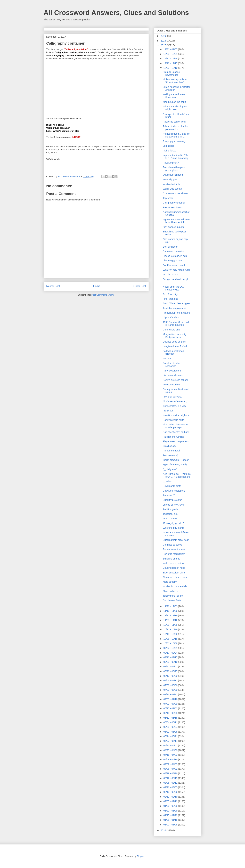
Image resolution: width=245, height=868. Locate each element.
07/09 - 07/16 (171, 699)
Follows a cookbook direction (173, 352)
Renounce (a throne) (174, 549)
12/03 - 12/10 (171, 68)
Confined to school (173, 545)
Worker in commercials (175, 586)
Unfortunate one (171, 330)
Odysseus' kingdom (173, 175)
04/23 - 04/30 (171, 750)
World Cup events (172, 189)
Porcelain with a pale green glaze (174, 169)
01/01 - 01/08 (171, 825)
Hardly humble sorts (173, 420)
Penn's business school (175, 380)
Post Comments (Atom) (103, 295)
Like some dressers (173, 375)
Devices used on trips (174, 342)
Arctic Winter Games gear (176, 303)
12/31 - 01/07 (171, 49)
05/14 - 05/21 (171, 736)
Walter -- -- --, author (174, 563)
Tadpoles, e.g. (170, 514)
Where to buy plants (173, 528)
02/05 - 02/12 (171, 801)
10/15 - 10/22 (171, 634)
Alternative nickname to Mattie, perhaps (175, 426)
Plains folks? (170, 151)
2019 (164, 36)
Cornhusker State (172, 600)
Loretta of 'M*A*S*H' (173, 505)
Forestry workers (172, 385)
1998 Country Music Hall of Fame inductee (176, 324)
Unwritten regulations (174, 491)
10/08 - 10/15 (171, 639)
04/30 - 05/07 (171, 745)
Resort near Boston (173, 207)
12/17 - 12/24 (171, 59)
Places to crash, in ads (175, 256)
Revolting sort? (171, 163)
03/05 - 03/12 (171, 783)
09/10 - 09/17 (171, 657)
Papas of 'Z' (169, 495)
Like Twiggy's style (173, 261)
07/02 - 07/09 (171, 704)
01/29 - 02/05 (171, 806)
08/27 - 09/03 (171, 667)
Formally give (170, 180)
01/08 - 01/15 (171, 820)
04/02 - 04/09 (171, 764)
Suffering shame (171, 559)
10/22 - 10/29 (171, 629)
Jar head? (168, 359)
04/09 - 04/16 (171, 759)
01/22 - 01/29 (171, 811)
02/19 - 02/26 (171, 792)
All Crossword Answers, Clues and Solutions (116, 13)
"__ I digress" (170, 469)
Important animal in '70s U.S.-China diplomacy (176, 157)
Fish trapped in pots (173, 227)
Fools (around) (171, 455)
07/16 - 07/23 (171, 694)
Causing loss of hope (174, 568)
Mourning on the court (174, 102)
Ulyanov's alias (171, 317)
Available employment (174, 308)
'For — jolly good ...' (173, 523)
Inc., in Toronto (171, 274)
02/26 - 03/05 (171, 787)
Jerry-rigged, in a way (174, 141)
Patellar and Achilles (174, 437)
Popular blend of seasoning (171, 365)
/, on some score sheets (175, 193)
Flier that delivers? (173, 397)
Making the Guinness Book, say (174, 96)
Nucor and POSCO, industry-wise (173, 288)
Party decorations (172, 371)
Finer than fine (170, 299)
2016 (164, 830)
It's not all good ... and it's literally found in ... (176, 135)
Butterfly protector (172, 500)
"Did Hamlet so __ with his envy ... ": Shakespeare (177, 475)
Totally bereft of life (173, 596)
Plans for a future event (175, 577)
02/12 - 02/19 (171, 797)
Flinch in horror (171, 591)
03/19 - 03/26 (171, 773)
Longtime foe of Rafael (175, 346)
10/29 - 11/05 (171, 625)
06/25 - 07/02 (171, 708)
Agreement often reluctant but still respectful (177, 221)
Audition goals (170, 509)
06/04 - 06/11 (171, 722)
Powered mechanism (174, 554)
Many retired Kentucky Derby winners (175, 336)
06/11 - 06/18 (171, 718)
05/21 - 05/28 (171, 732)
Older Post (140, 286)
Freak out (168, 411)
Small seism (169, 446)
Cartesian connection (174, 251)
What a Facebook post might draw (175, 108)
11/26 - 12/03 (171, 606)
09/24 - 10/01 (171, 648)
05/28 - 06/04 (171, 727)
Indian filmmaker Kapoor (176, 460)
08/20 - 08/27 (171, 671)
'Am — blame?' (171, 518)
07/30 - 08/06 (171, 685)
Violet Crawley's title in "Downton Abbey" (175, 81)
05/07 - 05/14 (171, 741)
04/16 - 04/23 (171, 755)
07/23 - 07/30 (171, 690)
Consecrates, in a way (175, 406)
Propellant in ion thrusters (176, 313)
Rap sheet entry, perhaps (176, 432)
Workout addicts (171, 184)
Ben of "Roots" (171, 247)
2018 (164, 41)
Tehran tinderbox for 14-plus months (175, 128)
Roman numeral (171, 451)
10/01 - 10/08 (171, 643)
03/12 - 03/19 (171, 778)
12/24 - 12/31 (171, 54)
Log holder (168, 146)
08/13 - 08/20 (171, 676)
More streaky (170, 582)
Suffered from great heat (176, 540)
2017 (164, 45)
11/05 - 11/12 (171, 620)
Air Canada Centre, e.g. (175, 401)
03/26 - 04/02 (171, 769)
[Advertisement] (96, 87)
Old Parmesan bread (174, 265)
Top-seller (168, 198)
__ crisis (167, 481)
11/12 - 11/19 (171, 615)
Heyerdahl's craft (172, 486)
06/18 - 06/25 (171, 713)
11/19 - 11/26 (171, 611)
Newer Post (53, 286)
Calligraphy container (174, 203)
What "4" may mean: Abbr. (177, 270)
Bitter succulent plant (174, 573)
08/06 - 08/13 (171, 680)
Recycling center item (174, 122)
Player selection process (176, 441)
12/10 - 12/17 (171, 63)
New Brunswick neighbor (176, 415)
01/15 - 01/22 (171, 815)
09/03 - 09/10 (171, 662)
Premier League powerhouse (171, 73)
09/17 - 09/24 (171, 653)
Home (97, 286)
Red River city (170, 294)
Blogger (141, 856)
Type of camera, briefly (175, 465)
